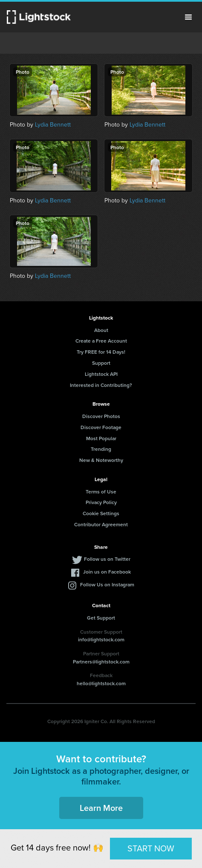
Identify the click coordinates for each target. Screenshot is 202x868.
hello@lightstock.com (101, 683)
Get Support (101, 618)
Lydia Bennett (53, 125)
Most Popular (101, 438)
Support (101, 363)
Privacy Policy (101, 502)
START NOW (151, 848)
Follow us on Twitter (107, 559)
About (101, 330)
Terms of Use (101, 492)
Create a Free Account (101, 341)
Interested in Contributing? (101, 385)
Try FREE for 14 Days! (101, 352)
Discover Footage (101, 427)
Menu (188, 17)
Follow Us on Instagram (107, 584)
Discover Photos (101, 416)
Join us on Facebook (107, 572)
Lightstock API (101, 374)
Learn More (101, 808)
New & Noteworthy (101, 460)
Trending (101, 449)
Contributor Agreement (101, 524)
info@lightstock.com (101, 639)
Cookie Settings (101, 513)
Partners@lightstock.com (101, 662)
